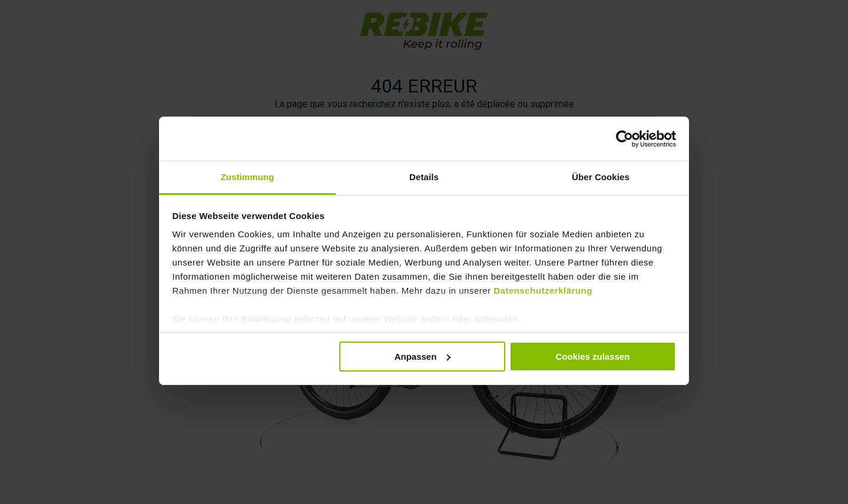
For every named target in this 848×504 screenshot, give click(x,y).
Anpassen (423, 355)
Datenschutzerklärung (543, 289)
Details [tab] (424, 176)
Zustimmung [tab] (248, 176)
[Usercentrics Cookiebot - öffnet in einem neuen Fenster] (625, 137)
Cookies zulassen (592, 355)
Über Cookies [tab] (601, 176)
